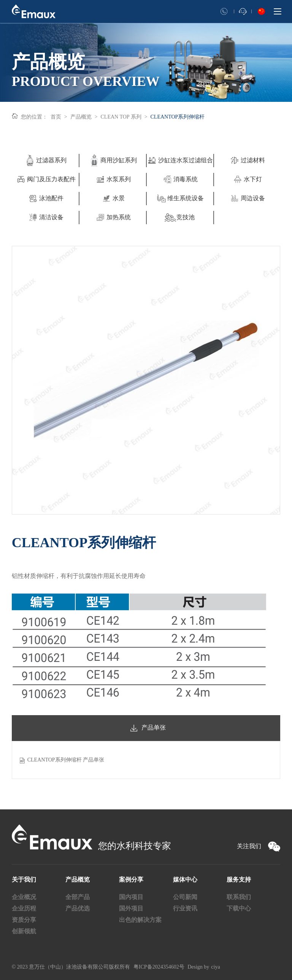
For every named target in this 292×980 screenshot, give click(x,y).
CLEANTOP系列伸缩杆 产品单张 (66, 760)
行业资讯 (185, 908)
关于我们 (24, 879)
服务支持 (239, 879)
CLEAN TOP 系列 (121, 117)
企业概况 (24, 897)
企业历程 (24, 908)
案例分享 (131, 879)
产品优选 (78, 908)
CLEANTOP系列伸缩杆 (178, 117)
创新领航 (24, 931)
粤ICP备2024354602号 (159, 967)
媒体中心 (185, 879)
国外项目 (131, 908)
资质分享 (24, 920)
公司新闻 (185, 897)
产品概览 (81, 117)
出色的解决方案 (140, 920)
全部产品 (78, 897)
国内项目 (131, 897)
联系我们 (239, 897)
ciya (215, 967)
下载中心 (239, 908)
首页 (56, 117)
